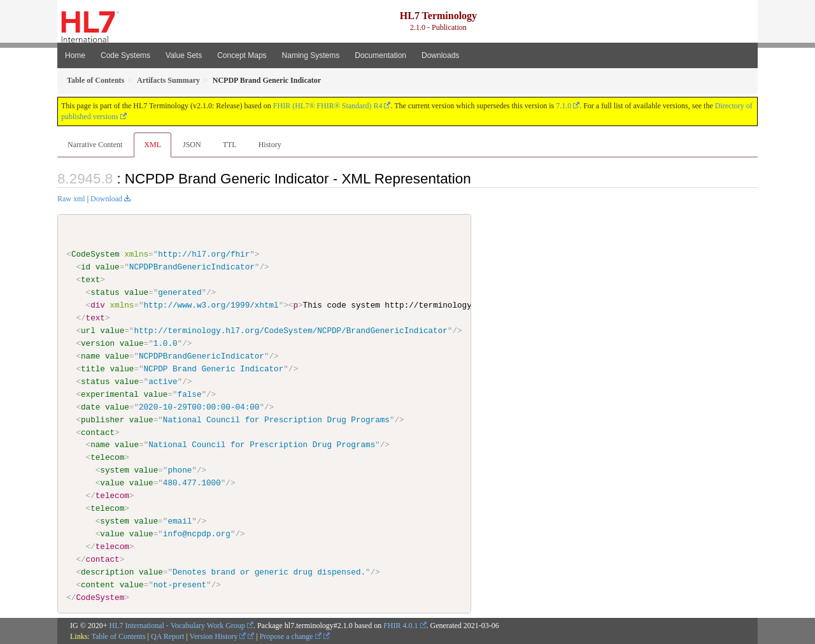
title (93, 369)
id (86, 267)
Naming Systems (311, 55)
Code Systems (125, 55)
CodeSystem (96, 254)
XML (152, 145)
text (90, 280)
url (88, 331)
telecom (107, 457)
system (114, 470)
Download (106, 199)
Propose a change (291, 636)
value (108, 267)
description (107, 572)
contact (98, 432)
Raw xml (71, 199)
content (98, 585)
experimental (110, 394)
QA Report (167, 636)
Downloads (440, 55)
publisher (103, 419)
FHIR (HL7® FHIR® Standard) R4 (328, 106)
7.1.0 (563, 106)
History (270, 145)
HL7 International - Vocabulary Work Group (177, 625)
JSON (192, 145)
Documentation (380, 55)
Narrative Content (95, 145)
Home (75, 55)
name (90, 356)
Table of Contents (118, 636)
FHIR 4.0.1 (400, 625)
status (105, 292)
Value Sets (184, 55)
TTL (230, 145)
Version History (218, 636)
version (98, 343)
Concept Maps (242, 55)
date (90, 406)
